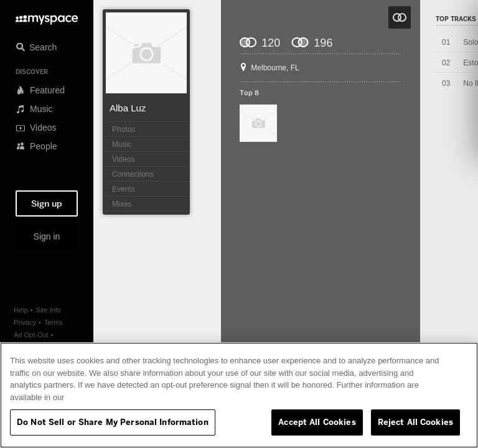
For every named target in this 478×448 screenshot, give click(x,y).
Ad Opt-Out (31, 335)
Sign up (47, 203)
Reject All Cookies (415, 422)
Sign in (47, 236)
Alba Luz (128, 108)
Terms (54, 322)
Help (21, 310)
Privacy (25, 322)
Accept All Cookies (317, 422)
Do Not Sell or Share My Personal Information (113, 422)
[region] (239, 395)
